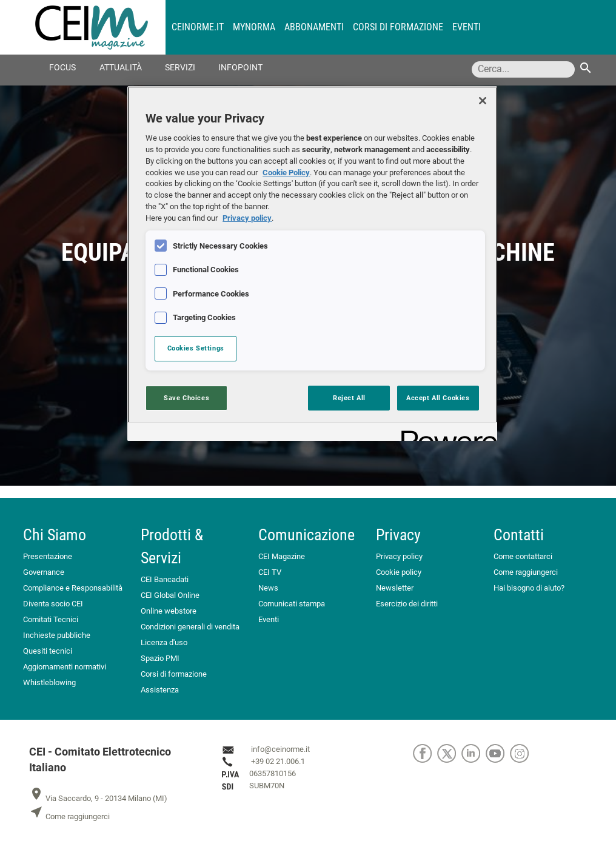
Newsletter (395, 588)
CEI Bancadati (165, 579)
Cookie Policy (286, 173)
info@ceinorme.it (280, 749)
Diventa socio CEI (53, 604)
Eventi (467, 27)
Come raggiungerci (526, 572)
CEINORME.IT (198, 27)
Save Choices (186, 398)
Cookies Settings (196, 348)
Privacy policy (399, 556)
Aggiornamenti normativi (65, 667)
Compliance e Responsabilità (73, 588)
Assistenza (160, 690)
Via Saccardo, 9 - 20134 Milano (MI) (98, 798)
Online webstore (169, 611)
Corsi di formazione (398, 27)
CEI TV (270, 572)
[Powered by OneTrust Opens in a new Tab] (445, 433)
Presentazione (48, 556)
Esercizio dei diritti (407, 604)
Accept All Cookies (438, 398)
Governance (44, 572)
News (268, 588)
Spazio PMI (160, 658)
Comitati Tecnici (51, 619)
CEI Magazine (282, 556)
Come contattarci (523, 556)
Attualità (121, 68)
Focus (62, 68)
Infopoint (240, 68)
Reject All (349, 398)
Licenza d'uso (164, 642)
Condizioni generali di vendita (190, 627)
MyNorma (254, 27)
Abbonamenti (314, 27)
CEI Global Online (170, 595)
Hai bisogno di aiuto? (529, 588)
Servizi (180, 68)
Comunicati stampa (292, 604)
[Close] (483, 101)
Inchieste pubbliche (57, 635)
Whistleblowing (49, 682)
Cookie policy (399, 572)
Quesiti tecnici (48, 651)
